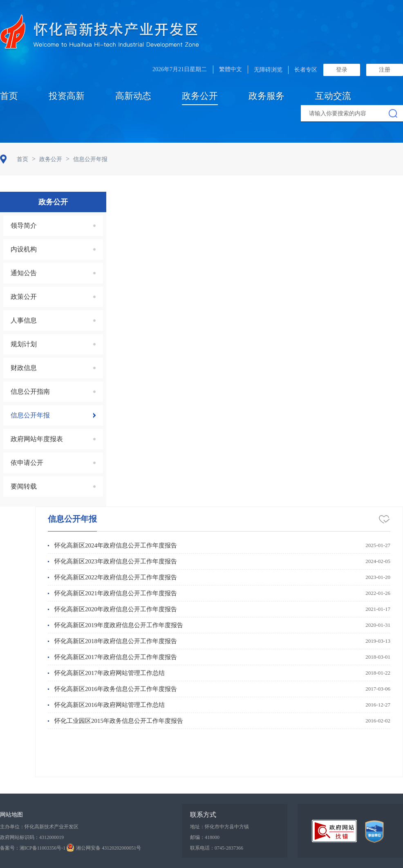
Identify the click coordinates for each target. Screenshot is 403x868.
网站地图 (11, 815)
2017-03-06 (378, 689)
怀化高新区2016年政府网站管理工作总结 (110, 705)
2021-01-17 (378, 609)
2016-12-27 (378, 705)
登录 (342, 70)
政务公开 (200, 96)
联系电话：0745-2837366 (217, 848)
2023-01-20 (378, 577)
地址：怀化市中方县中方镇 (219, 827)
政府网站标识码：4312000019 (32, 837)
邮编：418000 (205, 837)
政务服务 (266, 96)
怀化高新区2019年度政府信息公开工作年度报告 (119, 625)
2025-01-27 (378, 545)
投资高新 (67, 96)
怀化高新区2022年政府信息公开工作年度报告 (116, 577)
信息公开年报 (72, 519)
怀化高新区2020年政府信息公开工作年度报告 (116, 609)
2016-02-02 (378, 721)
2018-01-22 (378, 673)
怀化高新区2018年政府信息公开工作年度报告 (116, 641)
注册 (385, 70)
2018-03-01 (378, 657)
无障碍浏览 (268, 70)
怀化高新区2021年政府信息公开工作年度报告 (116, 593)
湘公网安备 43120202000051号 (104, 848)
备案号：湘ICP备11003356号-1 (33, 848)
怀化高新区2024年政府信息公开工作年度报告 (116, 545)
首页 (9, 96)
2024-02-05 (378, 561)
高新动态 (133, 96)
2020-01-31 (378, 625)
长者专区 (306, 70)
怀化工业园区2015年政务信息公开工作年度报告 (119, 721)
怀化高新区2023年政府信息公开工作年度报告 (116, 561)
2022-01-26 (378, 593)
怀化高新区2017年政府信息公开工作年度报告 (116, 657)
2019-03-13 (378, 641)
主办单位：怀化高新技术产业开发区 (39, 827)
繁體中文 (231, 69)
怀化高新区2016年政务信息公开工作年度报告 (116, 689)
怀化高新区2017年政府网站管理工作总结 (110, 673)
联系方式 (203, 815)
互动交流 (333, 96)
